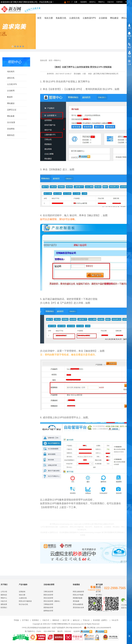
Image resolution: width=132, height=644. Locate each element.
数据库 (10, 97)
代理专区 (119, 2)
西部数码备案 (78, 598)
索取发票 (4, 604)
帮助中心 (102, 2)
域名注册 (49, 18)
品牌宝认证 (12, 110)
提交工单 (66, 620)
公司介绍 (4, 592)
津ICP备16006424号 (74, 628)
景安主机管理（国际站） (52, 601)
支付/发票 (11, 122)
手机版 (128, 2)
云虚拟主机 (74, 18)
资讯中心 (93, 2)
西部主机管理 (48, 595)
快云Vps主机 (23, 604)
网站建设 (114, 18)
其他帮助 (11, 129)
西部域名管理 (48, 608)
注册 (76, 2)
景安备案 (76, 601)
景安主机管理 (48, 598)
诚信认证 (76, 620)
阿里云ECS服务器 (25, 601)
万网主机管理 (48, 592)
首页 (39, 18)
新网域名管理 (48, 611)
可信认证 (86, 620)
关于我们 (25, 620)
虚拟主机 (11, 78)
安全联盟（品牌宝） (101, 620)
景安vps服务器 (78, 604)
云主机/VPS (12, 84)
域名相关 (11, 71)
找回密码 (84, 2)
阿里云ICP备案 (78, 595)
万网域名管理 (48, 604)
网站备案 (11, 116)
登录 (69, 2)
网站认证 (126, 18)
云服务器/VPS (89, 18)
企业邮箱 (103, 18)
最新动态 (11, 135)
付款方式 (110, 2)
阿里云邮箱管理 (78, 592)
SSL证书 (115, 620)
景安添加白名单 (78, 608)
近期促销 (22, 592)
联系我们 (4, 608)
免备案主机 (61, 18)
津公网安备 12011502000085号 (99, 628)
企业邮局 (11, 91)
